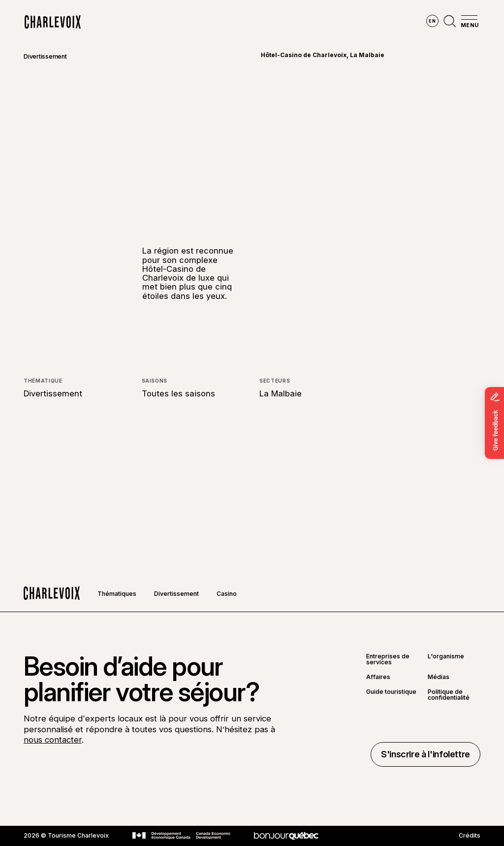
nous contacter (53, 740)
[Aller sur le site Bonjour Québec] (286, 836)
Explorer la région (124, 22)
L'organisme (446, 657)
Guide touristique (391, 692)
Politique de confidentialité (449, 695)
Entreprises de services (388, 659)
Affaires (378, 677)
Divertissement (45, 56)
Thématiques (117, 594)
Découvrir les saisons (215, 22)
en (432, 21)
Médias (439, 677)
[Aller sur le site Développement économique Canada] (181, 836)
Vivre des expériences (312, 22)
